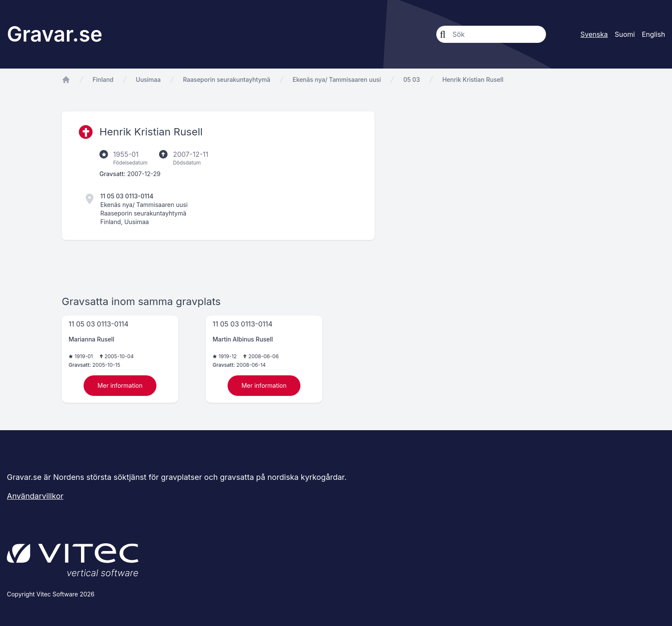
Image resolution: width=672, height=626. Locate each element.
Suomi (625, 34)
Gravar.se (55, 34)
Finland (103, 79)
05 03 (412, 79)
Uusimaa (148, 79)
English (653, 34)
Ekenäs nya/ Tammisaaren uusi (337, 79)
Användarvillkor (35, 496)
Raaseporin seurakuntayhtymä (227, 79)
